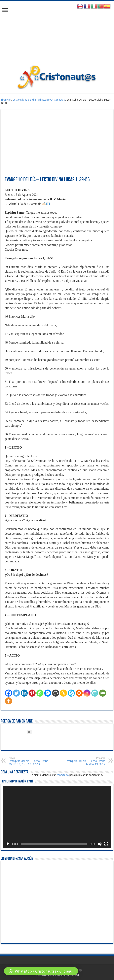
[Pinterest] (32, 693)
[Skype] (71, 693)
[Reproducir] (8, 844)
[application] (57, 817)
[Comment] (56, 693)
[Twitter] (16, 693)
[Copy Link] (63, 693)
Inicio (6, 100)
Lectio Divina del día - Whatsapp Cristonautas (39, 100)
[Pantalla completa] (106, 844)
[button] (41, 971)
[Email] (103, 693)
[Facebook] (9, 693)
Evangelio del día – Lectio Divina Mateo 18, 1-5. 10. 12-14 (29, 761)
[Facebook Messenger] (48, 693)
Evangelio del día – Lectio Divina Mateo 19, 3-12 (85, 761)
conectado (63, 775)
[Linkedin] (24, 693)
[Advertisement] (57, 35)
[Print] (79, 693)
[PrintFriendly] (95, 693)
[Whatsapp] (40, 693)
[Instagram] (87, 693)
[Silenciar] (100, 844)
